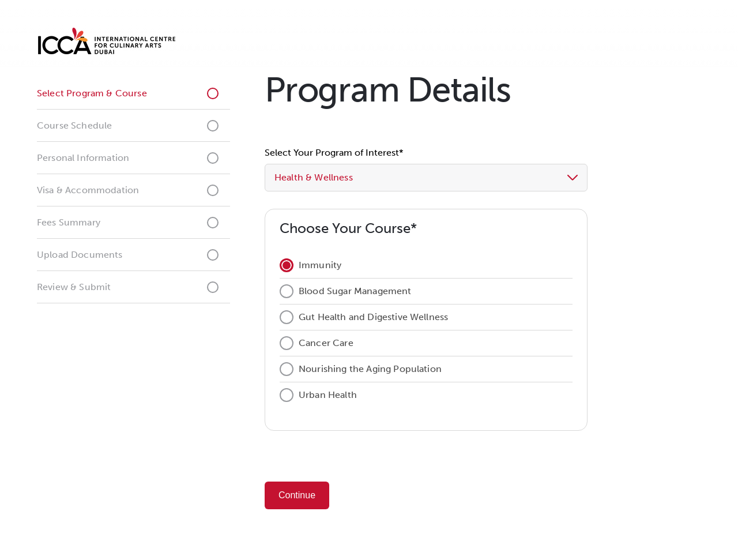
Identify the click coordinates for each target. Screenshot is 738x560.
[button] (483, 178)
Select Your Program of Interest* (334, 153)
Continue (297, 495)
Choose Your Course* (348, 228)
